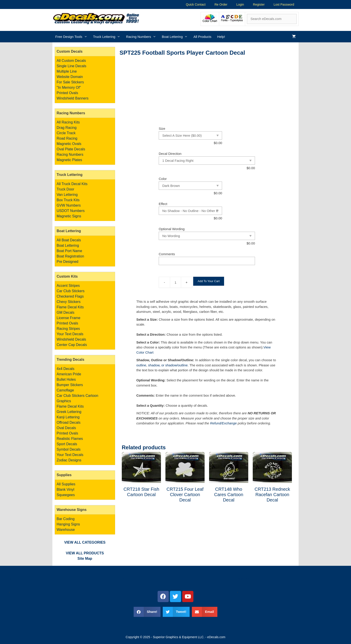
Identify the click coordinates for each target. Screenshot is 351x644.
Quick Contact (196, 4)
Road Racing (67, 138)
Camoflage (65, 390)
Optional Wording (172, 229)
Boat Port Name (69, 251)
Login (240, 4)
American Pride (69, 374)
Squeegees (66, 495)
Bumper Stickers (70, 385)
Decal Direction (170, 154)
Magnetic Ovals (69, 144)
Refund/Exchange (223, 423)
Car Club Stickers (71, 291)
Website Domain (70, 77)
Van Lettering (67, 195)
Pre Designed (67, 262)
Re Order (221, 4)
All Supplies (66, 484)
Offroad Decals (68, 422)
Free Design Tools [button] (73, 37)
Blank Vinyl (65, 489)
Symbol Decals (69, 449)
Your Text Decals (70, 334)
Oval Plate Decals (71, 149)
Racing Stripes (68, 329)
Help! (221, 37)
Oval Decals (66, 428)
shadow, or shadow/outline (168, 365)
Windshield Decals (71, 339)
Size (162, 129)
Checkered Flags (70, 296)
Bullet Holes (66, 379)
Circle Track (66, 133)
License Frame (68, 318)
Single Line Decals (72, 66)
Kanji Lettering (68, 417)
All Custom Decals (71, 61)
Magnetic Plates (69, 160)
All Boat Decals (69, 240)
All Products (202, 37)
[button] (147, 612)
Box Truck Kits (68, 200)
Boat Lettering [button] (176, 37)
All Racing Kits (68, 122)
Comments (167, 254)
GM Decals (65, 312)
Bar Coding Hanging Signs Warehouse (68, 524)
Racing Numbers (70, 155)
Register (259, 4)
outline (141, 365)
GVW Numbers (69, 205)
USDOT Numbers (71, 211)
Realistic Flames (70, 439)
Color (163, 179)
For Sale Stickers (70, 82)
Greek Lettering (69, 412)
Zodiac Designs (69, 460)
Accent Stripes (68, 286)
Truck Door (65, 189)
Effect (163, 204)
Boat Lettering (68, 245)
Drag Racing (67, 128)
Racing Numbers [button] (142, 37)
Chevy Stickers (69, 302)
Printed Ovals (67, 93)
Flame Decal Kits (70, 307)
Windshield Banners (73, 98)
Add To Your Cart (209, 281)
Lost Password (284, 4)
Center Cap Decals (72, 345)
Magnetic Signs (69, 216)
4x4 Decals (65, 369)
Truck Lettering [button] (108, 37)
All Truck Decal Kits (72, 184)
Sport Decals (67, 444)
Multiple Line (67, 71)
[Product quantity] (175, 282)
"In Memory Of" (69, 88)
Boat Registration (70, 256)
